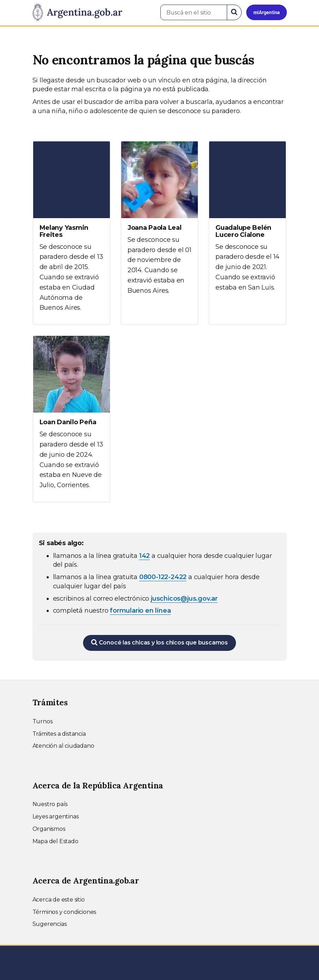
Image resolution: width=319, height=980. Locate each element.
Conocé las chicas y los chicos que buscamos (159, 642)
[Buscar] (234, 12)
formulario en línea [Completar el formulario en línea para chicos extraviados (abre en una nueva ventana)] (140, 611)
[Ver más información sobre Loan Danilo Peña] (72, 419)
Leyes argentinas (56, 816)
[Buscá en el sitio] (194, 12)
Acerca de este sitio (59, 900)
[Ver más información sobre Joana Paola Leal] (159, 224)
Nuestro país (50, 804)
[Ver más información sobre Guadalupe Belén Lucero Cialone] (247, 223)
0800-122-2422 (163, 577)
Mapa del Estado (55, 841)
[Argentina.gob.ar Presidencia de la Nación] (77, 13)
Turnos (43, 721)
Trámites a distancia (59, 734)
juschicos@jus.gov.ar (184, 599)
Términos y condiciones (64, 912)
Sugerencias (50, 924)
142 (144, 556)
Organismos (49, 829)
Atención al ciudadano (63, 746)
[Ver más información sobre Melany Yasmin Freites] (72, 233)
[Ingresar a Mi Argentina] (267, 12)
